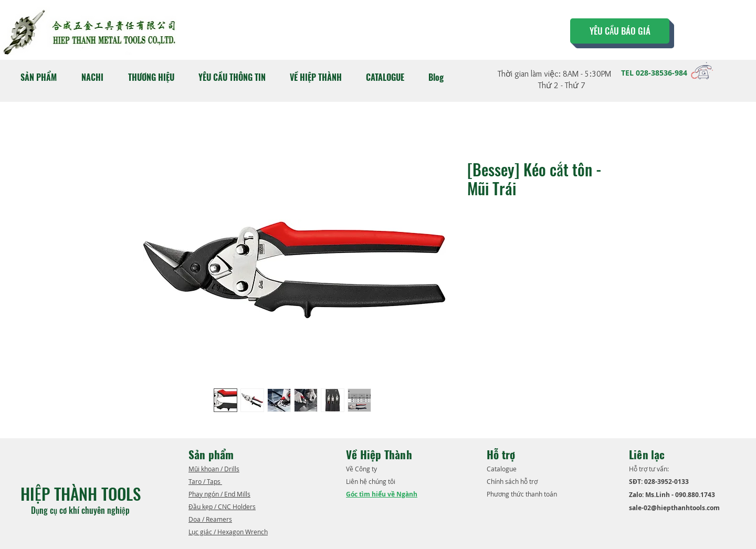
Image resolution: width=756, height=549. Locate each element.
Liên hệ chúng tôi (371, 481)
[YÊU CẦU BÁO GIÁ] (620, 31)
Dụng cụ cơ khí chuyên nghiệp (81, 510)
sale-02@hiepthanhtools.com (674, 508)
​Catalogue (502, 469)
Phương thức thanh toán (523, 494)
